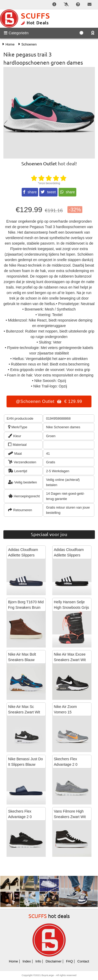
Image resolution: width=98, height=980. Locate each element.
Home (13, 961)
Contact (83, 961)
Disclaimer (54, 961)
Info (38, 961)
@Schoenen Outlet (49, 401)
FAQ (70, 961)
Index (27, 961)
